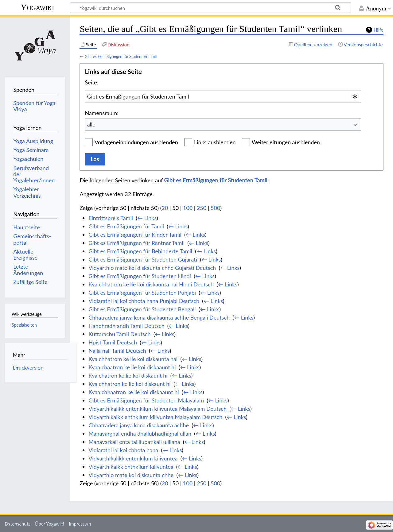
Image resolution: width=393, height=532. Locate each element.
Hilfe (379, 30)
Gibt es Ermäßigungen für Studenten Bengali (142, 309)
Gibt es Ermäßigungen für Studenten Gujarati (143, 259)
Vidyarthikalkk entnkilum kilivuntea (131, 467)
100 (188, 208)
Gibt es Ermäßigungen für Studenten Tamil (121, 56)
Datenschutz (18, 524)
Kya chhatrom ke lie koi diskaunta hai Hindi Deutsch (151, 284)
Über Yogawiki (50, 524)
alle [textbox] (91, 124)
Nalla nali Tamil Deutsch (117, 351)
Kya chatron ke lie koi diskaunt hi (128, 375)
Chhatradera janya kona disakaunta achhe (139, 425)
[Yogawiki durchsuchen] (211, 8)
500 (215, 208)
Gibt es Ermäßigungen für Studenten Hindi (140, 276)
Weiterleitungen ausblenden (286, 142)
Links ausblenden (215, 142)
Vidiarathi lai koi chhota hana (123, 450)
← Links (147, 218)
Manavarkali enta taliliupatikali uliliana (134, 442)
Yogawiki (37, 7)
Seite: (91, 82)
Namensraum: (101, 113)
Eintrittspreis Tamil (111, 218)
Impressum (80, 524)
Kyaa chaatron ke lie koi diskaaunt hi (132, 367)
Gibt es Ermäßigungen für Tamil (126, 226)
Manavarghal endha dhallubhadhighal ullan (140, 433)
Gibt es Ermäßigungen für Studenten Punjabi (142, 293)
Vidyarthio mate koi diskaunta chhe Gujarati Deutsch (152, 268)
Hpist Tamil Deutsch (113, 342)
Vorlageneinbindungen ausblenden (136, 142)
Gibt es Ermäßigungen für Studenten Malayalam (146, 400)
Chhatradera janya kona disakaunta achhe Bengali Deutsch (159, 317)
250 (202, 208)
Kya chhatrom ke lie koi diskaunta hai (133, 359)
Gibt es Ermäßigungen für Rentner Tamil (136, 243)
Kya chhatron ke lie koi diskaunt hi (130, 384)
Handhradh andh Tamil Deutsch (126, 326)
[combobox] (223, 97)
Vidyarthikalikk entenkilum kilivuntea (133, 458)
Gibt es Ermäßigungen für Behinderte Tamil (140, 251)
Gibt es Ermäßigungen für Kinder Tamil (135, 235)
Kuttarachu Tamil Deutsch (119, 334)
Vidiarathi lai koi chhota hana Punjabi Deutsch (144, 301)
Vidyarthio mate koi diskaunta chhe (131, 475)
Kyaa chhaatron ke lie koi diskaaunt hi (134, 392)
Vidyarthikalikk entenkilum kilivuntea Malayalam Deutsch (158, 409)
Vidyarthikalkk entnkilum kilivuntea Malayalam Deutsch (155, 417)
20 (165, 208)
